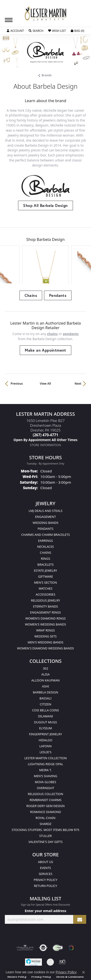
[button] (15, 31)
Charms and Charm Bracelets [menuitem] (45, 514)
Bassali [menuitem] (45, 677)
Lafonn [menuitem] (46, 725)
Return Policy (46, 865)
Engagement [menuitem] (45, 496)
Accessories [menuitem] (45, 573)
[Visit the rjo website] (62, 941)
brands (47, 75)
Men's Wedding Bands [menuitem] (46, 621)
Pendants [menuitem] (45, 508)
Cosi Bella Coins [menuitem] (45, 689)
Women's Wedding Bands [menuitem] (45, 603)
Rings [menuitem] (45, 537)
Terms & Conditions (70, 955)
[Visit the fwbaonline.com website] (58, 927)
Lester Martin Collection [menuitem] (45, 737)
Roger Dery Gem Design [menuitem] (46, 785)
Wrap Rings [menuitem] (45, 609)
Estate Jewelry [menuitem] (46, 549)
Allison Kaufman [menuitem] (45, 659)
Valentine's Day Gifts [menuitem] (45, 821)
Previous (17, 362)
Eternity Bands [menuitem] (45, 585)
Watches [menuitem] (45, 567)
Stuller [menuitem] (45, 815)
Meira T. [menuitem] (45, 749)
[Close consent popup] (84, 972)
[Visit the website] (71, 927)
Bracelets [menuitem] (45, 543)
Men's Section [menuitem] (45, 561)
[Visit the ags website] (25, 927)
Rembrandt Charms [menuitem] (46, 779)
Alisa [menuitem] (45, 653)
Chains (31, 274)
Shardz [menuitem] (45, 803)
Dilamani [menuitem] (45, 695)
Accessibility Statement (45, 965)
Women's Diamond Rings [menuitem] (45, 597)
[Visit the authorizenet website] (43, 927)
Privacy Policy (45, 859)
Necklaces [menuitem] (45, 526)
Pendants (58, 274)
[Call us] (45, 418)
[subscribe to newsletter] (80, 898)
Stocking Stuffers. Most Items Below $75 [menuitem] (46, 809)
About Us (46, 841)
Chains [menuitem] (46, 532)
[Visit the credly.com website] (50, 941)
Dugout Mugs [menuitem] (45, 701)
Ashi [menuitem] (45, 665)
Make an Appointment (45, 329)
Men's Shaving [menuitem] (46, 755)
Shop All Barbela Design (45, 205)
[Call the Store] (45, 414)
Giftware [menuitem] (45, 555)
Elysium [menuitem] (45, 707)
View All (45, 362)
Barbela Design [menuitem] (46, 671)
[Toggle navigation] (9, 20)
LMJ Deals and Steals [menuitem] (46, 490)
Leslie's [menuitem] (46, 731)
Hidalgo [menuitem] (46, 719)
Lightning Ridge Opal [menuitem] (46, 743)
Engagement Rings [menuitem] (45, 591)
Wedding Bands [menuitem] (46, 502)
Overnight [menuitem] (46, 767)
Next (78, 362)
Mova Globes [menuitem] (45, 761)
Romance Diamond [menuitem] (46, 791)
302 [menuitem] (45, 647)
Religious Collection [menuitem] (45, 773)
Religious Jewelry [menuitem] (45, 579)
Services (45, 853)
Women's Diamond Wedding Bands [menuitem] (45, 627)
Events (45, 847)
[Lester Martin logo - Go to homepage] (45, 14)
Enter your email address (46, 890)
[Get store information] (46, 424)
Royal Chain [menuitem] (45, 797)
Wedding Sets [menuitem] (46, 615)
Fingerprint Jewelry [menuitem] (46, 713)
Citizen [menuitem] (45, 683)
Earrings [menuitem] (45, 520)
